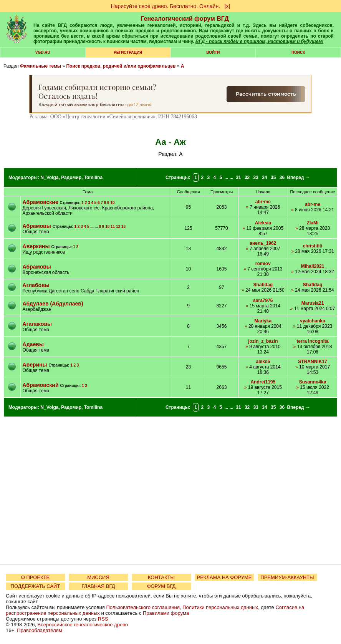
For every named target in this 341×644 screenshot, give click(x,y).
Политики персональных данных (220, 607)
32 (247, 178)
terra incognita (312, 341)
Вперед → (298, 178)
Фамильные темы (41, 66)
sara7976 (263, 300)
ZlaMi (313, 223)
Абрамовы (37, 226)
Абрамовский (41, 385)
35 (273, 178)
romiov (263, 264)
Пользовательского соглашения (143, 607)
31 (238, 178)
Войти (213, 52)
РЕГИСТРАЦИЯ (128, 52)
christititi (313, 246)
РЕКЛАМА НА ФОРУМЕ (224, 577)
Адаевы (33, 344)
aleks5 (263, 362)
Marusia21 (313, 303)
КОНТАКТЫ (161, 577)
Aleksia (263, 223)
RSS (103, 619)
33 (256, 178)
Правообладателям (39, 630)
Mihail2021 (313, 266)
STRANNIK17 (312, 362)
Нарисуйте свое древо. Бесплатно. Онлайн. (166, 6)
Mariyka (263, 321)
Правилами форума (166, 613)
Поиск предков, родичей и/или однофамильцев (121, 66)
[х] (228, 6)
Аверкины (36, 246)
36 (282, 178)
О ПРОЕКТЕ (35, 577)
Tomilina (93, 178)
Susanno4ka (313, 382)
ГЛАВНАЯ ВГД (98, 586)
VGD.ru (43, 52)
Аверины (35, 365)
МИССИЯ (98, 577)
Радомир (71, 178)
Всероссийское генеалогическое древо (83, 625)
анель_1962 (263, 243)
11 (113, 227)
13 (123, 227)
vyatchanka (312, 321)
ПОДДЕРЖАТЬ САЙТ (36, 586)
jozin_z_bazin (263, 341)
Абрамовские (41, 202)
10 (112, 203)
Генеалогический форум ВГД (185, 19)
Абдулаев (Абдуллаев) (53, 304)
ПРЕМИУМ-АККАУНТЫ (287, 577)
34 (264, 178)
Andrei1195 (263, 382)
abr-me (263, 202)
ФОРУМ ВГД (161, 586)
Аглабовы (36, 285)
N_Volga (49, 178)
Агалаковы (37, 324)
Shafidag (263, 285)
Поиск (298, 52)
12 (118, 227)
